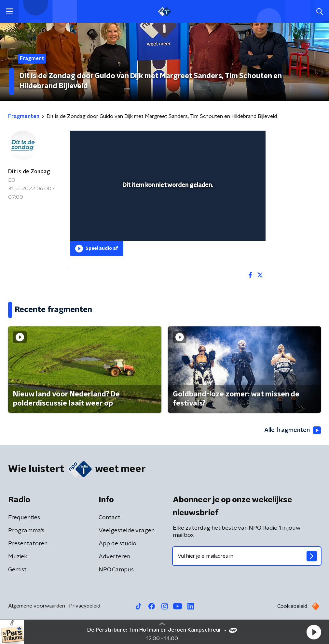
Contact (110, 518)
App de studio (117, 544)
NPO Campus (116, 570)
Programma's (26, 531)
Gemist (17, 570)
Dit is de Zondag (29, 172)
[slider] (167, 209)
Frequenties (24, 518)
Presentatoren (28, 544)
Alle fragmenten (293, 430)
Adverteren (114, 557)
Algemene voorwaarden (37, 606)
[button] (314, 632)
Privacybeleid (85, 606)
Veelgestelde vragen (127, 531)
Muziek (18, 557)
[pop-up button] (238, 226)
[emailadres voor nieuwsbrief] (247, 556)
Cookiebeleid (292, 606)
